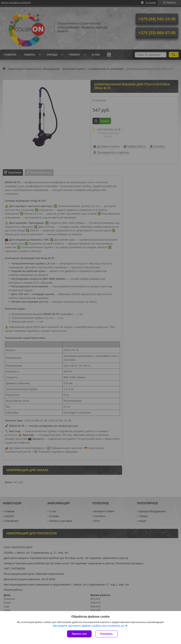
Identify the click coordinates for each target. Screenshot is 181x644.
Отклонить (106, 634)
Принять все (79, 634)
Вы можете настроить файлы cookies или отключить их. (89, 626)
